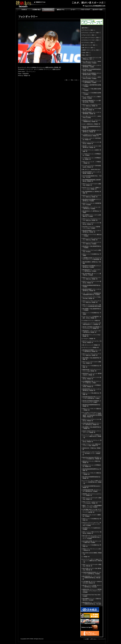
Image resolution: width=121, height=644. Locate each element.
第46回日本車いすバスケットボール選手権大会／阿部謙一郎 (92, 390)
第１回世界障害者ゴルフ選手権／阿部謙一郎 (92, 192)
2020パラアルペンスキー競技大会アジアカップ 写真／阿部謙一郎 (92, 445)
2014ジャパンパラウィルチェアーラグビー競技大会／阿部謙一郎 (92, 196)
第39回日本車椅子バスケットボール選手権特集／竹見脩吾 (92, 66)
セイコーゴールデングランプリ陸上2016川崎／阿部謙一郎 (92, 298)
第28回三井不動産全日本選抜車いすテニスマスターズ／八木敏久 (92, 402)
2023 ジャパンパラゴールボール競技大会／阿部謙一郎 (92, 498)
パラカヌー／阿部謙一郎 (89, 339)
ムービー (73, 10)
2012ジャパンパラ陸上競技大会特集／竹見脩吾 (92, 90)
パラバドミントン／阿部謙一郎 (91, 348)
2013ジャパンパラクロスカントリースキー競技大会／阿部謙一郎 (92, 105)
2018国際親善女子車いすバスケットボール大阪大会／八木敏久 (92, 382)
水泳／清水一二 (87, 53)
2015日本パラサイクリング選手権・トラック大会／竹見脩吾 (92, 227)
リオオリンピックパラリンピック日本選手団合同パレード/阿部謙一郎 (92, 324)
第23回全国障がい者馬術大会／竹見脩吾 (92, 263)
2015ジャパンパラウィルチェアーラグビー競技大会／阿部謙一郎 (92, 239)
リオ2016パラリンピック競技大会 (91, 321)
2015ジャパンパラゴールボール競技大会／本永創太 (92, 251)
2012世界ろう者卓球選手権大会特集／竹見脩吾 (92, 86)
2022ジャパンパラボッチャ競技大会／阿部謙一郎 (92, 474)
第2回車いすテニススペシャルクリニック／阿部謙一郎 (92, 495)
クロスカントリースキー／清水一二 (92, 40)
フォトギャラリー (48, 10)
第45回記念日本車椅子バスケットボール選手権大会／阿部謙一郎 (92, 351)
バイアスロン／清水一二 (89, 43)
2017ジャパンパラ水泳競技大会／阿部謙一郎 (92, 366)
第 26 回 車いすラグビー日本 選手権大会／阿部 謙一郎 (92, 569)
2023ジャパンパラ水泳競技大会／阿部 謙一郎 (92, 519)
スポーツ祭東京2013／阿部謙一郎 (91, 124)
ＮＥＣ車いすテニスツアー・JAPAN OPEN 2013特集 (92, 117)
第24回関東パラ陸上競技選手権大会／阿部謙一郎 (92, 428)
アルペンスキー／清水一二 (90, 35)
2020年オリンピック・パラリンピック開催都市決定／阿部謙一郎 (92, 121)
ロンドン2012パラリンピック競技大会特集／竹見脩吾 (92, 97)
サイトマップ (101, 639)
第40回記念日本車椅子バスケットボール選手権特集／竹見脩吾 (92, 82)
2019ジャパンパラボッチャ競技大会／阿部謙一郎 (92, 409)
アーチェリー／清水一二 (89, 30)
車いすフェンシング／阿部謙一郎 (91, 345)
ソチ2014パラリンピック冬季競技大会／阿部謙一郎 (92, 159)
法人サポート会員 (97, 10)
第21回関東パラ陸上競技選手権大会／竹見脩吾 (92, 309)
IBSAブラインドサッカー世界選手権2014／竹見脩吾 (92, 204)
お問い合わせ (93, 639)
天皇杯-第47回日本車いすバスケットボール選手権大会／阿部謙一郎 (92, 424)
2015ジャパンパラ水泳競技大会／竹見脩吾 (92, 255)
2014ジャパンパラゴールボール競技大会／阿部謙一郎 (92, 184)
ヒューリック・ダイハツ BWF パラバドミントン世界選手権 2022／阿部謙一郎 (92, 482)
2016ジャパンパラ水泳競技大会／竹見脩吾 (92, 313)
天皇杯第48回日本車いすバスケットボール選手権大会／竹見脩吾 (92, 491)
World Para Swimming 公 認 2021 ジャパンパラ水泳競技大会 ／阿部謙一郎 (92, 458)
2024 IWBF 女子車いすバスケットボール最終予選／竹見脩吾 (92, 542)
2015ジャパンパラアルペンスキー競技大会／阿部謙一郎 (92, 223)
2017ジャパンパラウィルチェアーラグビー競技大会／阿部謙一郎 (92, 355)
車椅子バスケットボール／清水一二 (92, 50)
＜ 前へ (66, 80)
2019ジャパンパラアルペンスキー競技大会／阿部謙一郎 (92, 420)
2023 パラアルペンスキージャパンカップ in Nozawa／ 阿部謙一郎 (92, 502)
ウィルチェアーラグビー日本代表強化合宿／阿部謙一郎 (92, 166)
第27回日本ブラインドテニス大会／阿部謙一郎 (92, 335)
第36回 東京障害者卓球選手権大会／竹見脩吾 (92, 286)
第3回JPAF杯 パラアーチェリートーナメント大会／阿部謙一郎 (92, 370)
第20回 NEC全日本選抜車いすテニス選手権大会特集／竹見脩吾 (92, 74)
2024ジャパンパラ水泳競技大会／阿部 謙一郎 (92, 546)
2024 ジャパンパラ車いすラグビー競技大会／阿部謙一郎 (92, 533)
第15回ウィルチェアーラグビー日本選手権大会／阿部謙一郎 (92, 147)
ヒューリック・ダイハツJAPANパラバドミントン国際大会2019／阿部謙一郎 (40, 67)
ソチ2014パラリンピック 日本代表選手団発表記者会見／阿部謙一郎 (92, 135)
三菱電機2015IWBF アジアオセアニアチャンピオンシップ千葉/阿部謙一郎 (92, 259)
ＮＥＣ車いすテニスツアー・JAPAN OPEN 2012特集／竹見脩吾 (92, 78)
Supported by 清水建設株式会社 (94, 6)
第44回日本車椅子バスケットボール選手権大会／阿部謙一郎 (92, 290)
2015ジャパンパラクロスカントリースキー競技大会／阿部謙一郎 (92, 220)
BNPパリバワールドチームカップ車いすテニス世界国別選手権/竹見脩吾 (92, 306)
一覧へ (72, 80)
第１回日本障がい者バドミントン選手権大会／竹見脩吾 (92, 274)
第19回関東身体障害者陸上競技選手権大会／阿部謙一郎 (92, 180)
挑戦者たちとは (40, 2)
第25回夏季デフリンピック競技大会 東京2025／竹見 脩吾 (92, 599)
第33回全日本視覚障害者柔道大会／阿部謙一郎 (92, 405)
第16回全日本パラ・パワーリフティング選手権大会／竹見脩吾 (92, 270)
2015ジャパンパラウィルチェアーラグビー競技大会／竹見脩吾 (92, 243)
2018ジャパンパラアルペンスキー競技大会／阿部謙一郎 (92, 378)
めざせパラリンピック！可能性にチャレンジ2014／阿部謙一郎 (92, 188)
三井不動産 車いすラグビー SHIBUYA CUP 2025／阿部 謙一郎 (92, 582)
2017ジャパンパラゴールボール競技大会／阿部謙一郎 (92, 362)
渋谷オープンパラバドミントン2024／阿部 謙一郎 (92, 550)
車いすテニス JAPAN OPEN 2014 (91, 170)
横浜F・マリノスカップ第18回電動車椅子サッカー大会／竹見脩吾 (92, 506)
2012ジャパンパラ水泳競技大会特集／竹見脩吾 (92, 93)
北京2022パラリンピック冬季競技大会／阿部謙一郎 (92, 466)
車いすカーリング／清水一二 (90, 45)
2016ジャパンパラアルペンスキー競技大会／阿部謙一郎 (92, 282)
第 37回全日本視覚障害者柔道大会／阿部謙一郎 (92, 478)
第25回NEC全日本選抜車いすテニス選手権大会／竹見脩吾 (92, 266)
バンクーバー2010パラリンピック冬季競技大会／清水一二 (92, 58)
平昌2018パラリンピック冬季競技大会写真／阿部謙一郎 (92, 386)
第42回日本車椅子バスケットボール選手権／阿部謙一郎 (92, 173)
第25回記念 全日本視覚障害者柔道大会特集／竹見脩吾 (92, 70)
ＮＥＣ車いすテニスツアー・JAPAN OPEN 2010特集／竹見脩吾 (92, 62)
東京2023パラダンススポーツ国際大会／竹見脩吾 (92, 516)
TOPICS (24, 10)
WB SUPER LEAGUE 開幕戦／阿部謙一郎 (92, 554)
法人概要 (87, 639)
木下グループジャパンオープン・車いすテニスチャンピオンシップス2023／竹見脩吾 (92, 524)
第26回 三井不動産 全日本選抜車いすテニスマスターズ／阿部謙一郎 (92, 328)
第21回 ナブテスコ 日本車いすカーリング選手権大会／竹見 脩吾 (92, 586)
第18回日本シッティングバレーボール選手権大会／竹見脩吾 (92, 208)
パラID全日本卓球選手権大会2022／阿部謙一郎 (92, 487)
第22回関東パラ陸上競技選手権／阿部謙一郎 (92, 359)
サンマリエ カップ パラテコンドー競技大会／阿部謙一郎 (92, 441)
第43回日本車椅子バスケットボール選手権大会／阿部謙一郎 (92, 231)
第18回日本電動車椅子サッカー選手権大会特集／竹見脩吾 (92, 101)
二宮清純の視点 (36, 10)
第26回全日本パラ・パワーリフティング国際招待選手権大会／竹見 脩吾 (92, 603)
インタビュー (60, 10)
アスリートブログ (85, 10)
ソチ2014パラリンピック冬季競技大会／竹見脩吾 (92, 155)
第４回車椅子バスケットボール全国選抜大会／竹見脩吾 (92, 216)
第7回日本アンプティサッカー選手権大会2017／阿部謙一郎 (92, 374)
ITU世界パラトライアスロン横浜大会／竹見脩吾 (92, 235)
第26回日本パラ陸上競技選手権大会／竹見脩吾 (92, 247)
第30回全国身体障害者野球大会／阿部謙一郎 (92, 470)
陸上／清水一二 (87, 55)
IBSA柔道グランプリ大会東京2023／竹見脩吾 (92, 529)
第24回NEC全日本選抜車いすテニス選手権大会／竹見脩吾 (92, 200)
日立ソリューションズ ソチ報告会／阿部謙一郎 (92, 162)
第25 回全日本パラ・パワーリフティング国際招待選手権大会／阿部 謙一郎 (92, 578)
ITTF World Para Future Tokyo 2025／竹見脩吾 (92, 595)
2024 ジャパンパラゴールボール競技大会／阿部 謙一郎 (92, 565)
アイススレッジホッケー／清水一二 (92, 33)
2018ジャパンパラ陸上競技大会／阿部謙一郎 (92, 394)
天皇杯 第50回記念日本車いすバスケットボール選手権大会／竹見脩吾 (92, 573)
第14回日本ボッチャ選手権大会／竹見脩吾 (92, 212)
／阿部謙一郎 (86, 557)
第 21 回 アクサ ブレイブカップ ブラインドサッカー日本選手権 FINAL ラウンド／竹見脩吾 (92, 537)
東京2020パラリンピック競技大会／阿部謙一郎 (92, 462)
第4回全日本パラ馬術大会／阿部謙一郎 (92, 449)
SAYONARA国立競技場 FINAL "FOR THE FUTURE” (92, 177)
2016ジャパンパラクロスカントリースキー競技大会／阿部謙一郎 (92, 278)
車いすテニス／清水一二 (89, 48)
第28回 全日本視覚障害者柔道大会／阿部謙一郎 (92, 127)
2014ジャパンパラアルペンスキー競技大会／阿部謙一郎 (92, 143)
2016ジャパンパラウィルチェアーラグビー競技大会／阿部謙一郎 (92, 302)
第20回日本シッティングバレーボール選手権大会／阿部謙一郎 (92, 332)
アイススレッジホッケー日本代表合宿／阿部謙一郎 (92, 139)
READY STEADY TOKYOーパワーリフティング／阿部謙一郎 (92, 432)
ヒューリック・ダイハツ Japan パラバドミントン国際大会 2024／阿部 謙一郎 (92, 561)
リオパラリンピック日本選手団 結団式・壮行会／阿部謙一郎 (92, 317)
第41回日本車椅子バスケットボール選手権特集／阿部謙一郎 (92, 113)
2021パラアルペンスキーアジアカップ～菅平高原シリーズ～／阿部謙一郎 (92, 453)
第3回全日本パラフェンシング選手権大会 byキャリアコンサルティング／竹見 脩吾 (92, 591)
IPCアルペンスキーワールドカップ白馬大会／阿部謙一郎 (92, 342)
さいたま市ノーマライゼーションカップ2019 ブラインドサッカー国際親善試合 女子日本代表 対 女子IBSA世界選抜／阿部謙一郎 (92, 415)
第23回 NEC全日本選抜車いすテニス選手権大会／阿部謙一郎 (92, 131)
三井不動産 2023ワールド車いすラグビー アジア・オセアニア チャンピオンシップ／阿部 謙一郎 (92, 511)
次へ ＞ (77, 80)
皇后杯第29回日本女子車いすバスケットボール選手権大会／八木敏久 (92, 398)
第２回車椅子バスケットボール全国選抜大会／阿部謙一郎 (92, 109)
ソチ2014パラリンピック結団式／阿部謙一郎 (92, 151)
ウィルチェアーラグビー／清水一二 (92, 38)
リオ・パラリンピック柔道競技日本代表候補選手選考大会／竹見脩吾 (92, 294)
